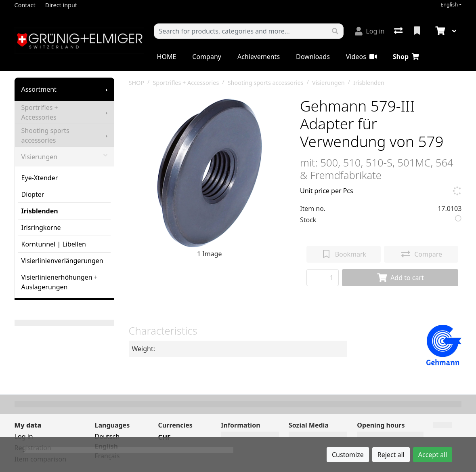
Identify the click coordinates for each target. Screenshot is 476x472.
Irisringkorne (41, 228)
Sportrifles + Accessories (40, 112)
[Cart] (439, 31)
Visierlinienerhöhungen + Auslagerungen (60, 282)
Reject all (391, 455)
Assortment (39, 89)
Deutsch (107, 436)
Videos (361, 57)
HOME (167, 57)
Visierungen (64, 157)
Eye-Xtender (40, 178)
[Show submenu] (107, 89)
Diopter (33, 194)
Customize (348, 455)
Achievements (259, 57)
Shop (406, 57)
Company (207, 57)
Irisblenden (40, 211)
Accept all (433, 455)
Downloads (313, 57)
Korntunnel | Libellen (54, 244)
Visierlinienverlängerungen (62, 261)
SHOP (137, 83)
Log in (24, 436)
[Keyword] (241, 31)
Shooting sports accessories (45, 135)
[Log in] (370, 31)
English (449, 5)
